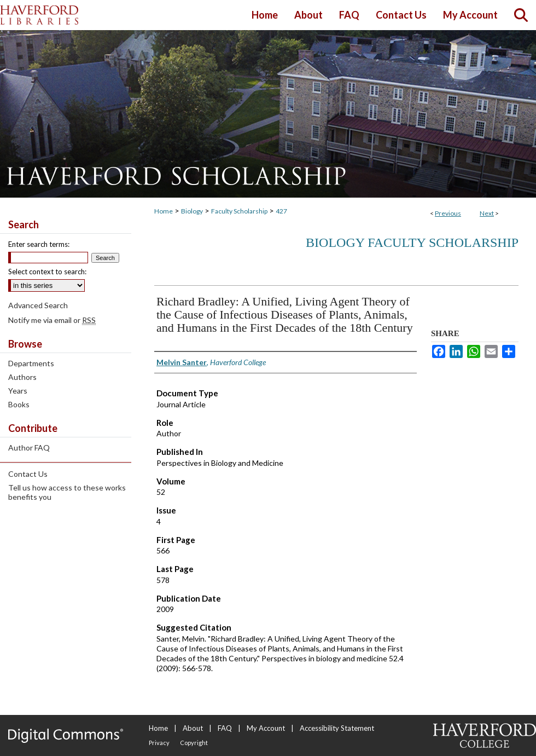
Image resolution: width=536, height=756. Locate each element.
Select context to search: (47, 272)
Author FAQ (29, 448)
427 (281, 211)
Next (487, 213)
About (193, 728)
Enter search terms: (39, 244)
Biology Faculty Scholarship (412, 243)
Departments (31, 363)
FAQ (225, 728)
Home (164, 211)
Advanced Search (38, 305)
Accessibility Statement (337, 728)
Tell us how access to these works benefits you (67, 492)
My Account (266, 728)
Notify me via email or (52, 320)
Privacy (159, 743)
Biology (192, 211)
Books (19, 404)
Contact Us (28, 474)
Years (18, 391)
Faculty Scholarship (239, 211)
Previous (448, 213)
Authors (22, 377)
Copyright (194, 743)
